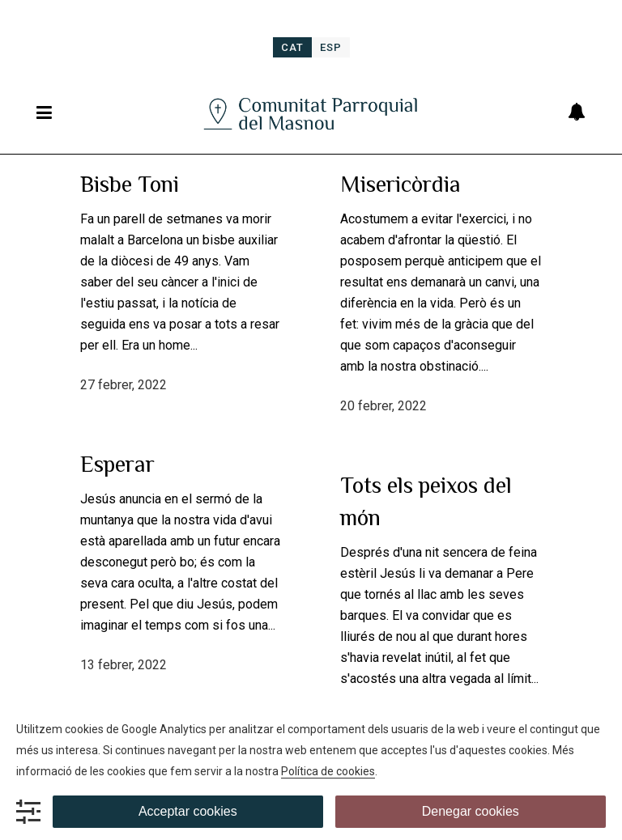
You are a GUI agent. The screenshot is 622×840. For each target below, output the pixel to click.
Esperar (117, 464)
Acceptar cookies (188, 811)
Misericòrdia (400, 184)
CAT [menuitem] (292, 47)
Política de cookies (328, 771)
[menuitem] (292, 47)
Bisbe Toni (130, 184)
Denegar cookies (471, 811)
